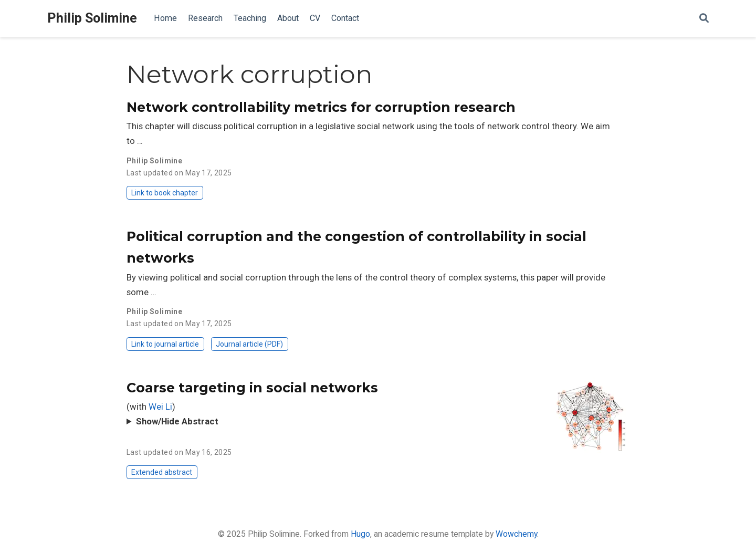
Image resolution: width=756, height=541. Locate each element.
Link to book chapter (165, 193)
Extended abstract (162, 472)
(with (138, 407)
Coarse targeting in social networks (252, 388)
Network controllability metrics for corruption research (321, 107)
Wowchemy (516, 534)
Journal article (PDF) (249, 344)
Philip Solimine (92, 18)
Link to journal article (165, 344)
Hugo (360, 534)
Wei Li (160, 407)
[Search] (704, 19)
